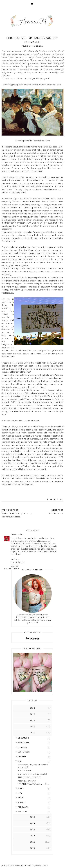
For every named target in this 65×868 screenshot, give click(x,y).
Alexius (14, 534)
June (20, 788)
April (21, 798)
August (22, 756)
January (22, 812)
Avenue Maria (14, 866)
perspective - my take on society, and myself (33, 766)
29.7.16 (14, 566)
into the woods (25, 770)
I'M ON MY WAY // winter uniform (34, 784)
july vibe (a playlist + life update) (32, 774)
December (23, 738)
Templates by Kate (40, 866)
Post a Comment (12, 568)
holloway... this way (27, 781)
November (24, 742)
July (20, 761)
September (24, 752)
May (20, 793)
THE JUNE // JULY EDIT (29, 777)
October (23, 747)
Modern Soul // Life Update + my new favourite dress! (17, 515)
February (23, 807)
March (22, 802)
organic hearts (18, 562)
